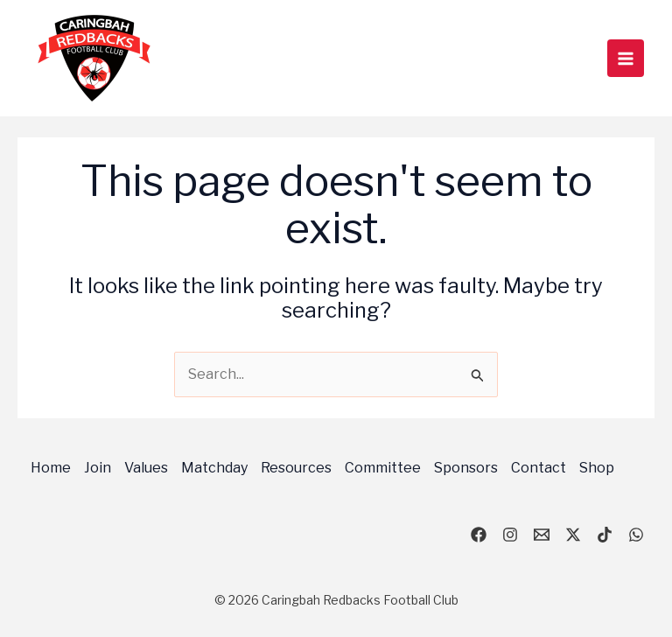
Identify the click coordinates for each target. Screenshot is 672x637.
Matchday (214, 468)
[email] (542, 535)
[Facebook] (479, 535)
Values (146, 468)
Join (98, 468)
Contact (539, 468)
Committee (383, 468)
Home (51, 468)
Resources (296, 468)
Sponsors (466, 468)
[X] (573, 535)
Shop (597, 468)
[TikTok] (605, 535)
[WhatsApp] (636, 535)
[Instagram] (510, 535)
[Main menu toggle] (626, 58)
